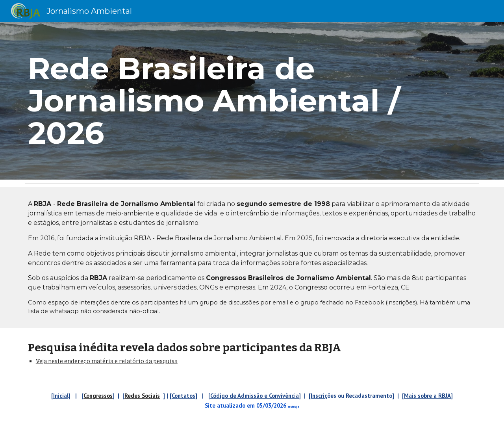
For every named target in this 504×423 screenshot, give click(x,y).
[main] (252, 101)
